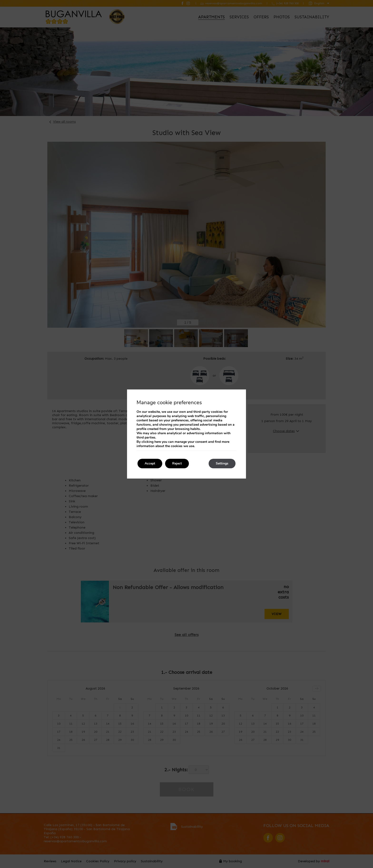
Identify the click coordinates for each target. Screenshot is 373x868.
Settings (222, 463)
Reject (177, 463)
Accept (150, 463)
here (158, 442)
